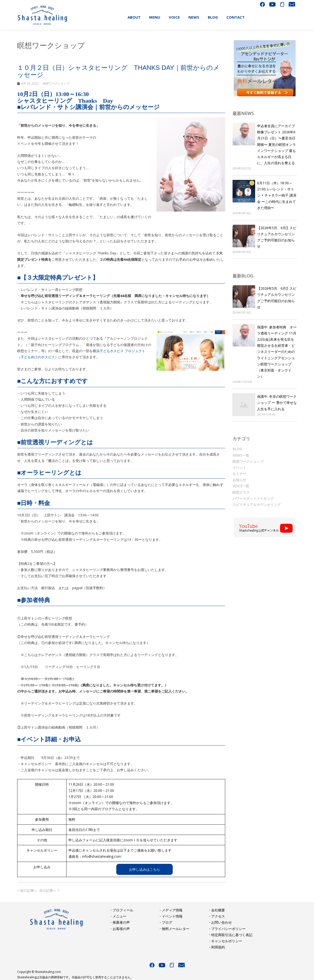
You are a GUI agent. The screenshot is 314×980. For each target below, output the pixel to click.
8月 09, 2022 (30, 83)
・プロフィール (121, 910)
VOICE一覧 (241, 486)
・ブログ (165, 922)
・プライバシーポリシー (227, 929)
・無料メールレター (174, 929)
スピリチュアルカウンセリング (257, 504)
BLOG (237, 449)
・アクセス (216, 916)
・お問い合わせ (220, 922)
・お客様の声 (119, 929)
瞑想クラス (241, 492)
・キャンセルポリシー (225, 941)
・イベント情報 (170, 916)
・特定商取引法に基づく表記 (230, 935)
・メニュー (118, 916)
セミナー (239, 474)
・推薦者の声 (119, 922)
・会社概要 (216, 910)
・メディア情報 (170, 910)
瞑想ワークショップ (56, 83)
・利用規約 (216, 947)
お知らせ (239, 480)
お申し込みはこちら (144, 869)
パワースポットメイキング (253, 498)
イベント (239, 467)
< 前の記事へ (27, 890)
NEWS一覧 (241, 455)
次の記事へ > (49, 890)
